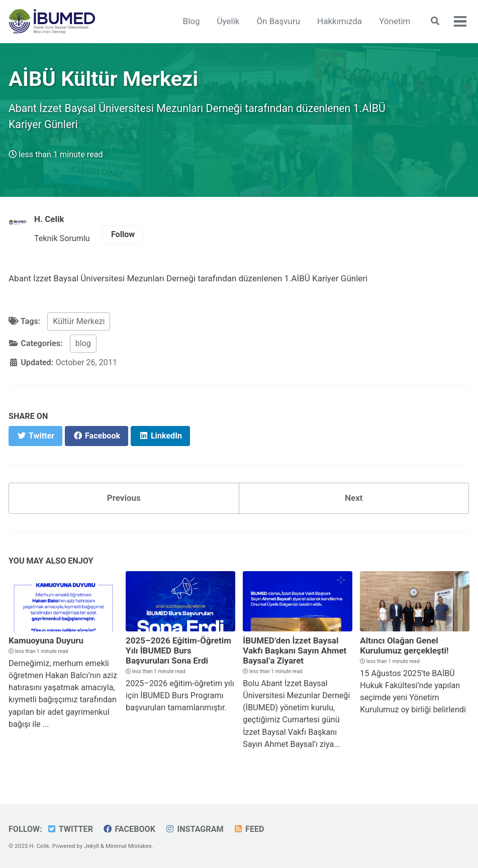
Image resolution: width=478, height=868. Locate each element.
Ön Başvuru (278, 21)
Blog (192, 21)
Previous (124, 498)
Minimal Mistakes (129, 846)
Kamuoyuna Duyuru (46, 640)
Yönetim (395, 21)
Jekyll (91, 846)
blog (83, 343)
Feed (249, 829)
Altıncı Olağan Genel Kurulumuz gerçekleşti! (404, 645)
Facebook (129, 829)
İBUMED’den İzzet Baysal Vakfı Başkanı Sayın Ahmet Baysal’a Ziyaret (295, 650)
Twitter (70, 829)
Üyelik (228, 21)
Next (354, 498)
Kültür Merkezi (79, 321)
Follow (123, 234)
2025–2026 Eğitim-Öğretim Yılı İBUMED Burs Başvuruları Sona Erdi (178, 650)
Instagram (194, 829)
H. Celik (49, 219)
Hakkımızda (340, 21)
